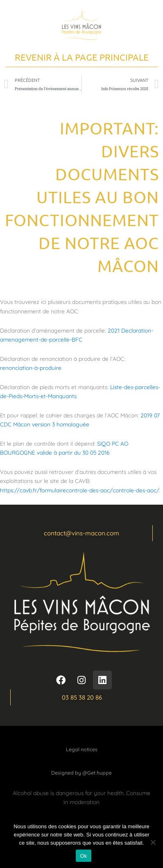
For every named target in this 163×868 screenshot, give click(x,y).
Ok (83, 856)
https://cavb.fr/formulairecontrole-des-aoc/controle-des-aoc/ (80, 490)
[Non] (153, 842)
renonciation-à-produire (31, 368)
